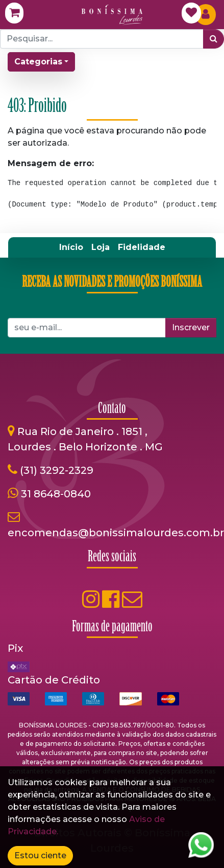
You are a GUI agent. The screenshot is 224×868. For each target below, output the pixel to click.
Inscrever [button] (191, 327)
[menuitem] (71, 247)
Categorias (38, 62)
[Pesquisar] (214, 39)
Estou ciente (40, 855)
